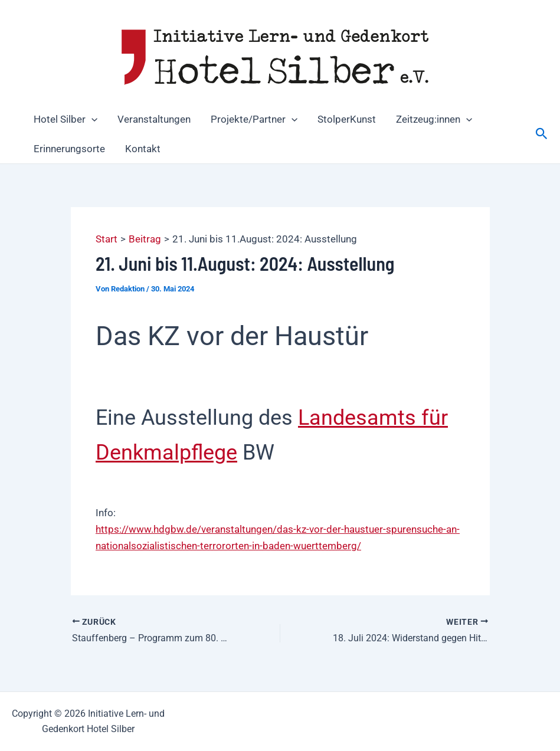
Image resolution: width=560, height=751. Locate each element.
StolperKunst (347, 119)
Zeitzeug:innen (434, 119)
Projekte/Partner (254, 119)
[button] (91, 119)
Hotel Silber (66, 119)
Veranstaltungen (154, 119)
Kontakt (143, 149)
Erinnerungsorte (69, 149)
